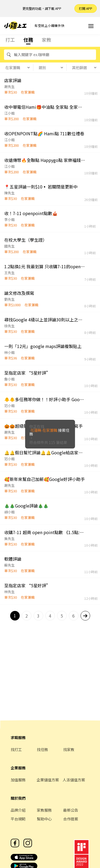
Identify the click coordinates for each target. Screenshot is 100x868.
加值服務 (18, 780)
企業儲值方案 (48, 780)
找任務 (42, 749)
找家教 (69, 749)
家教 (46, 40)
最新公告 (71, 810)
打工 (10, 40)
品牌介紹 (18, 810)
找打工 (16, 749)
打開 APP (86, 8)
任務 (28, 40)
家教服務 (44, 810)
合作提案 (71, 819)
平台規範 (18, 819)
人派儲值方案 (74, 780)
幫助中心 (44, 819)
